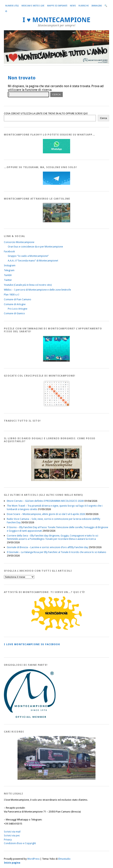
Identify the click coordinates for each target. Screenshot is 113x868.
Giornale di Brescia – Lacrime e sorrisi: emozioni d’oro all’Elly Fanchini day (47, 547)
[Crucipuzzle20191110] (56, 406)
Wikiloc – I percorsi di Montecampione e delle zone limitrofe (37, 290)
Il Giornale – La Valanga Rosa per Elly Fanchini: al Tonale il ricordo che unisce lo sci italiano (56, 552)
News (73, 6)
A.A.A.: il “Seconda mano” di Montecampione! (33, 261)
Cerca (103, 118)
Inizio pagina (12, 863)
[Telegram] (56, 184)
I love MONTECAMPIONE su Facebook (32, 644)
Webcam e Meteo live (33, 6)
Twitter (8, 280)
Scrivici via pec (12, 835)
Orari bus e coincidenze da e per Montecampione (35, 247)
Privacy (8, 840)
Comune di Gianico (14, 313)
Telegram (9, 270)
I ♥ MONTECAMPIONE (57, 20)
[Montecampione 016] (56, 779)
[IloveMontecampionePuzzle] (56, 361)
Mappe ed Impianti (57, 6)
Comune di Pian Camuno (18, 299)
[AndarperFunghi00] (56, 480)
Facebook (9, 251)
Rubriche (84, 6)
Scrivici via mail (12, 832)
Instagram (10, 265)
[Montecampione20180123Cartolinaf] (56, 221)
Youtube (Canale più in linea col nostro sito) (28, 285)
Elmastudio (64, 859)
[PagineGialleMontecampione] (56, 630)
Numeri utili (12, 6)
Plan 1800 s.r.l (11, 295)
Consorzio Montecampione (19, 242)
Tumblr (8, 275)
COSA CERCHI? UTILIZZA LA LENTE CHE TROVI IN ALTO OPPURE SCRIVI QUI (46, 113)
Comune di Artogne (15, 304)
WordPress (33, 859)
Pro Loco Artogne (18, 309)
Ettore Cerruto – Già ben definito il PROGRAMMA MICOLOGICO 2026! (45, 501)
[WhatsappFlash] (56, 152)
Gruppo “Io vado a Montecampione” (28, 256)
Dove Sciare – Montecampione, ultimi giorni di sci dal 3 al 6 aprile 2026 (46, 514)
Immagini (97, 6)
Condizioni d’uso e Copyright (20, 843)
